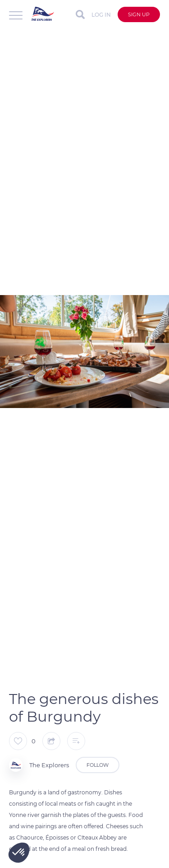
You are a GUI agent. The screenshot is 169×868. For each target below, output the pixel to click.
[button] (19, 853)
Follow (98, 765)
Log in (101, 15)
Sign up (139, 14)
